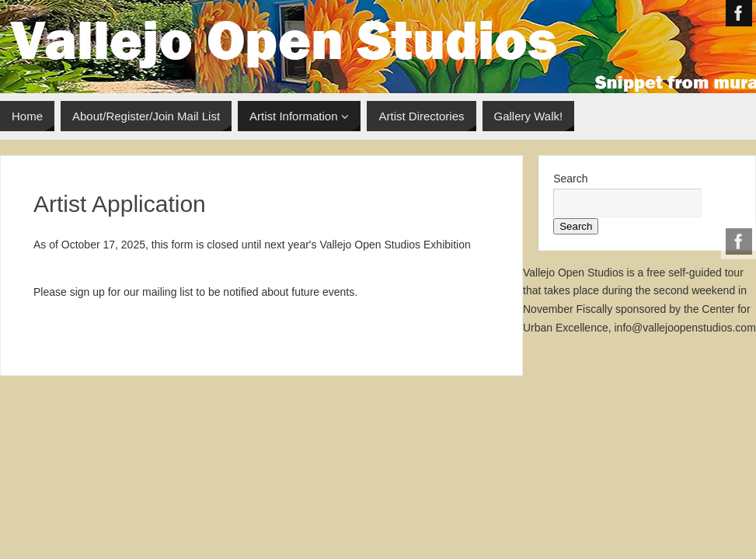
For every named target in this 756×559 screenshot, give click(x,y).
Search (570, 179)
